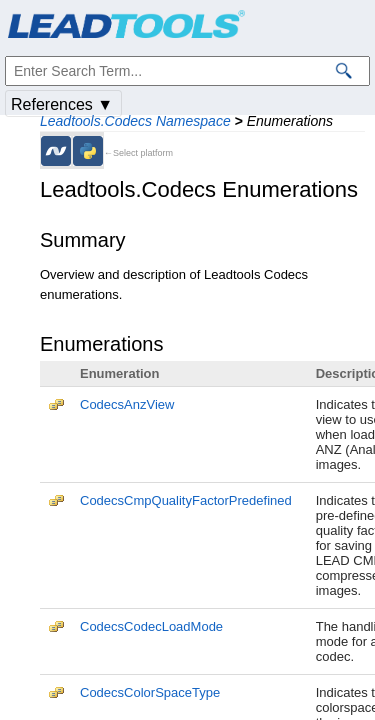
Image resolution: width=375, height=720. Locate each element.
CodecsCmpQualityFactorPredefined (186, 500)
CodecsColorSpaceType (150, 692)
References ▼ (62, 104)
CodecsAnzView (127, 404)
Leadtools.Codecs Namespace (135, 121)
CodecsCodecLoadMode (151, 626)
